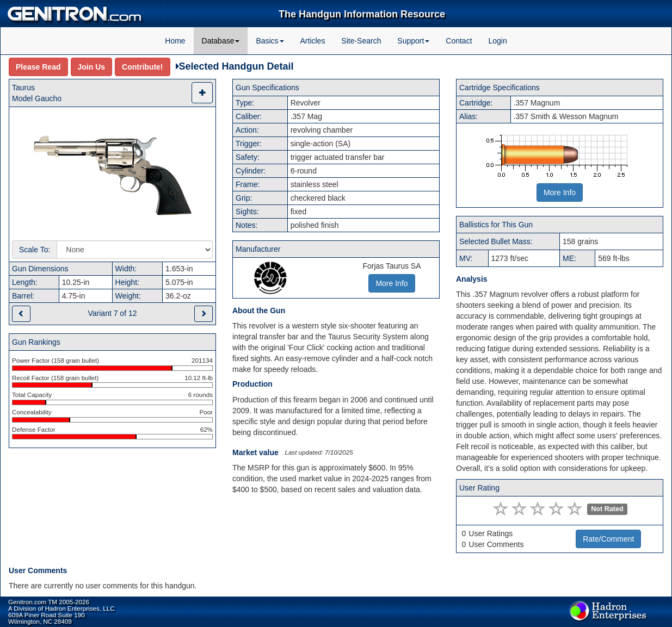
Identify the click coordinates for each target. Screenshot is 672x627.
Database (221, 41)
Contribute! (142, 67)
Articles (313, 41)
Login (497, 41)
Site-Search (361, 41)
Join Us (92, 67)
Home (175, 41)
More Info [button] (392, 283)
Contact (459, 41)
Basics (270, 41)
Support (413, 41)
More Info (560, 193)
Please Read (38, 67)
